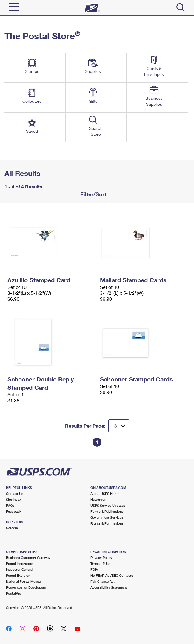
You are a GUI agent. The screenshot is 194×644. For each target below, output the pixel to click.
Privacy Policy (101, 558)
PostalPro (14, 593)
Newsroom (99, 499)
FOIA (94, 569)
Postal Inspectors (20, 563)
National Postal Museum (25, 581)
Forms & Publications (107, 511)
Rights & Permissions (107, 523)
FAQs (10, 505)
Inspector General (20, 569)
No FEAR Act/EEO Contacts (112, 575)
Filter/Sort (93, 194)
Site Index (14, 499)
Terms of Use (100, 563)
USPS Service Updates (108, 505)
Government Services (107, 517)
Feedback (14, 511)
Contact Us (15, 493)
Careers (12, 528)
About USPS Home (105, 493)
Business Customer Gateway (28, 558)
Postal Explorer (18, 575)
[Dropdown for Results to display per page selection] (119, 426)
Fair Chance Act (103, 581)
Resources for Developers (26, 587)
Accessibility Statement (109, 587)
